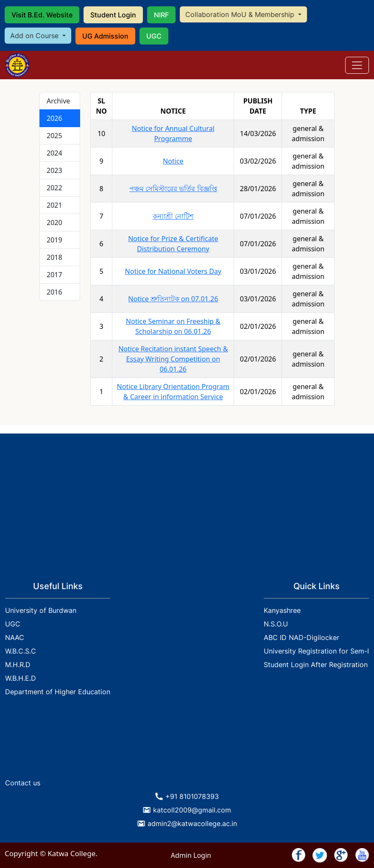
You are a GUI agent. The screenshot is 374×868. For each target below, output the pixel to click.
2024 (54, 153)
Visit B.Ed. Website (42, 15)
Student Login (113, 15)
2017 (54, 275)
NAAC (15, 637)
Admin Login (191, 855)
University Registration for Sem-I (316, 651)
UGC (154, 36)
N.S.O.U (276, 624)
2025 (54, 136)
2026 (54, 118)
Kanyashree (282, 610)
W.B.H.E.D (21, 678)
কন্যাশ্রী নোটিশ (173, 216)
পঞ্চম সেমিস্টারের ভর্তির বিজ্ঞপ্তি (173, 189)
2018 (54, 257)
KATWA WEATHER (187, 743)
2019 (54, 240)
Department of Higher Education (58, 692)
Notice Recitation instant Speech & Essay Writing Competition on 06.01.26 (173, 359)
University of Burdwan (41, 610)
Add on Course (35, 36)
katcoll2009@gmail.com (192, 810)
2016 (54, 292)
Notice (173, 161)
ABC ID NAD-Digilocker (301, 637)
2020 (54, 223)
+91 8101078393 (192, 796)
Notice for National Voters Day (173, 271)
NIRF (161, 15)
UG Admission (105, 36)
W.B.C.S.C (21, 651)
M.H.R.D (18, 665)
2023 (54, 170)
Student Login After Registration (316, 665)
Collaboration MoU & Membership (241, 14)
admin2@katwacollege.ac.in (192, 823)
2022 (54, 188)
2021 (54, 205)
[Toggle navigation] (357, 65)
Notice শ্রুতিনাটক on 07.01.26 (173, 299)
